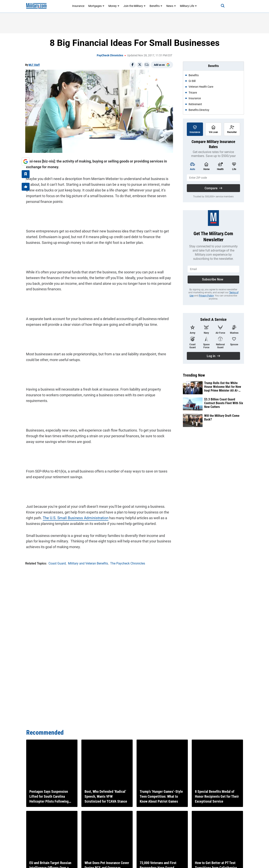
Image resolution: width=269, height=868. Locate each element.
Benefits (156, 6)
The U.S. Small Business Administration (73, 517)
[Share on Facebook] (133, 65)
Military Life (188, 6)
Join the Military (134, 6)
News (171, 6)
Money (114, 6)
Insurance (78, 6)
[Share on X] (140, 65)
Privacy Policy (206, 296)
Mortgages (96, 6)
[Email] (147, 65)
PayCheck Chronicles (110, 55)
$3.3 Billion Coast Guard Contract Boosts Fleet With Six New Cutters (224, 403)
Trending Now (194, 375)
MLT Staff (34, 65)
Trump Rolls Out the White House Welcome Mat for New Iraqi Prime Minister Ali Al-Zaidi (223, 387)
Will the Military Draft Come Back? (222, 418)
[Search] (220, 6)
